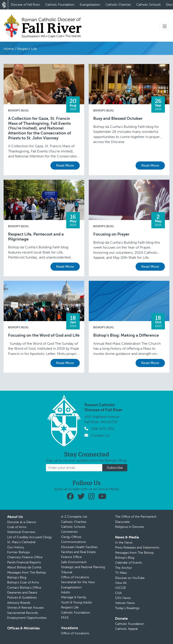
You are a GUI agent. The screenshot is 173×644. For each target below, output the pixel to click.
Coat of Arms (17, 527)
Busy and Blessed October (118, 119)
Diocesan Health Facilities (79, 547)
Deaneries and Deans (22, 593)
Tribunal (67, 572)
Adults (65, 592)
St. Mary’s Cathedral (21, 542)
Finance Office (71, 557)
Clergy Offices (71, 537)
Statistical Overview (21, 532)
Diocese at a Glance (22, 522)
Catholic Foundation (60, 5)
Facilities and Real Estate (78, 552)
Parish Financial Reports (24, 562)
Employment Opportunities (27, 618)
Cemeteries (69, 532)
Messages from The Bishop (26, 573)
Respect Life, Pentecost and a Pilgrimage (36, 237)
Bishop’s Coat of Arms (23, 582)
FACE (65, 618)
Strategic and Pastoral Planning (83, 567)
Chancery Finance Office (25, 557)
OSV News (123, 598)
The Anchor (124, 568)
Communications (73, 542)
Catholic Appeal (126, 629)
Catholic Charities (118, 5)
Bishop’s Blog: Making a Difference (126, 335)
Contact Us (100, 435)
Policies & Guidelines (22, 598)
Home (9, 49)
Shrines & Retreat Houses (25, 608)
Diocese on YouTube (130, 578)
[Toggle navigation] (165, 26)
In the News (124, 543)
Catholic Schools (148, 5)
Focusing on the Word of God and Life (44, 335)
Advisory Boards (19, 603)
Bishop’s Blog (17, 577)
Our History (16, 547)
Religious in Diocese (130, 527)
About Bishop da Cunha (24, 567)
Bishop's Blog (18, 111)
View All (121, 583)
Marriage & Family (74, 597)
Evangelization (90, 5)
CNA (118, 593)
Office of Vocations (75, 577)
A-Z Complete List (74, 517)
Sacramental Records (23, 613)
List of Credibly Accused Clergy (30, 537)
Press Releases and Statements (137, 548)
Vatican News (125, 603)
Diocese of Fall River (25, 5)
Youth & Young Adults (76, 602)
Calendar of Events (129, 563)
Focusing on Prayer (111, 234)
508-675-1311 (103, 429)
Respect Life (70, 607)
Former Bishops (18, 552)
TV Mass (121, 573)
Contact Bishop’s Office (24, 588)
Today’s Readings (127, 608)
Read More (65, 165)
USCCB (120, 588)
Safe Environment (74, 562)
